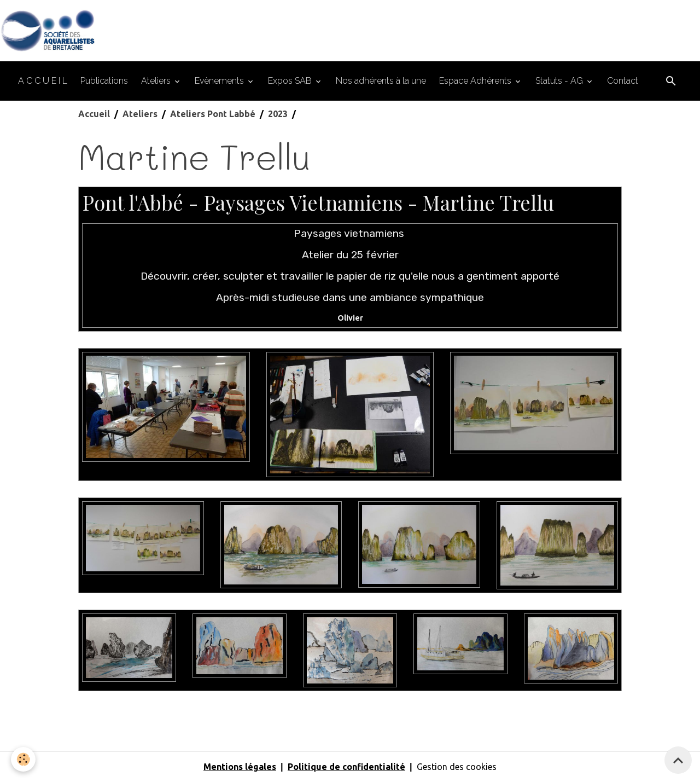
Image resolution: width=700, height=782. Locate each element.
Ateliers (157, 81)
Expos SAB (291, 81)
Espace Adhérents (476, 81)
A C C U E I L (43, 81)
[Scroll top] (678, 760)
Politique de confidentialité (346, 767)
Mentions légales (240, 767)
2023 (278, 114)
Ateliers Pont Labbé (213, 114)
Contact (623, 81)
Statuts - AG (560, 81)
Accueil (94, 114)
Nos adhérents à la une (381, 81)
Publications (104, 81)
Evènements (220, 81)
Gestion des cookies (457, 767)
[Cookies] (23, 759)
